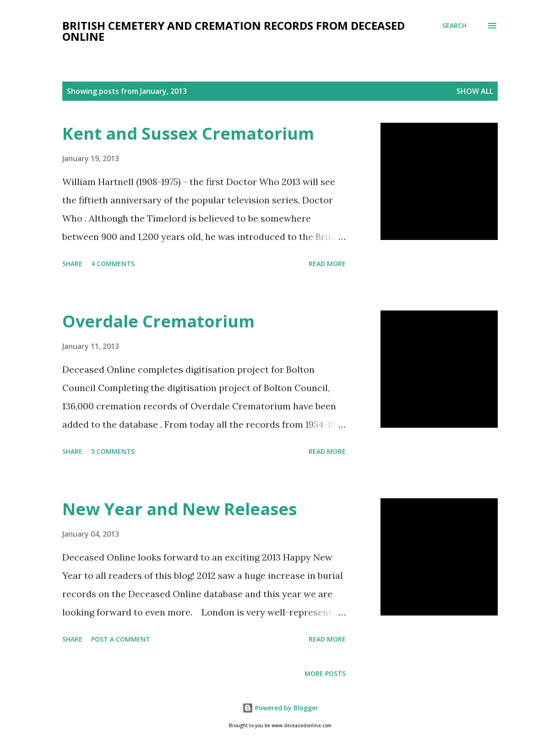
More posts (325, 673)
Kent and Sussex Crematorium (188, 133)
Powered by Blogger (280, 708)
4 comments (113, 264)
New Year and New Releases (179, 509)
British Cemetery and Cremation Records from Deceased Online (234, 31)
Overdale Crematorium (158, 321)
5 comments (113, 451)
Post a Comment (121, 639)
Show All (475, 91)
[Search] (454, 26)
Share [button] (72, 264)
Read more (327, 264)
